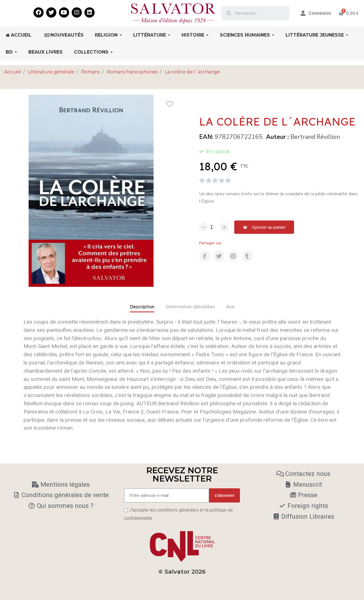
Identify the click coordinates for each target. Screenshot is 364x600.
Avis (230, 307)
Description (142, 307)
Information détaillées (190, 307)
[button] (264, 227)
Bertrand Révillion (315, 137)
